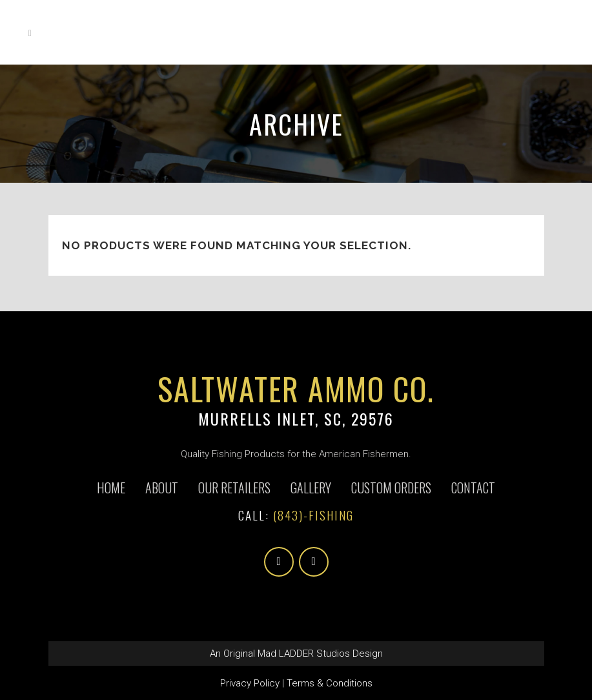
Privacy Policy (250, 683)
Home (111, 488)
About (162, 488)
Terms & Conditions (330, 683)
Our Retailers (234, 488)
